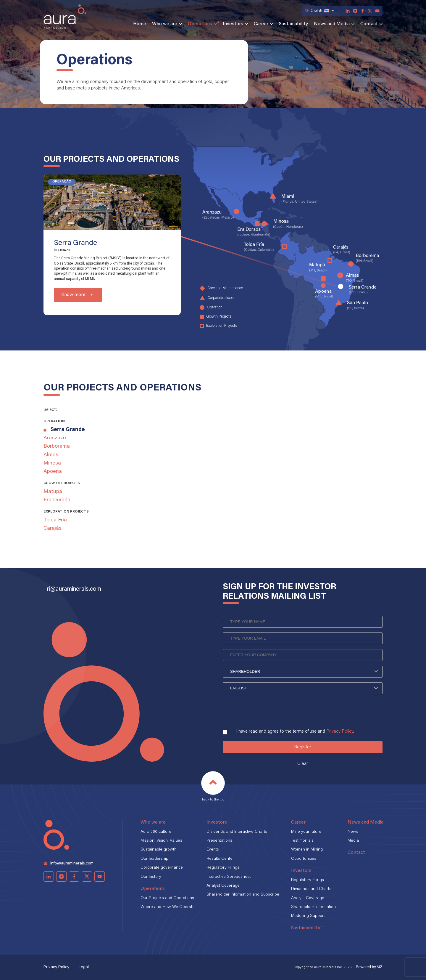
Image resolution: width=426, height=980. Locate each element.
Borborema (57, 446)
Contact (369, 24)
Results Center (220, 859)
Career (261, 24)
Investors (233, 24)
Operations (200, 24)
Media (353, 841)
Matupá (53, 492)
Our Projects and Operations (167, 898)
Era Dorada (57, 500)
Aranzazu (55, 438)
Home (140, 24)
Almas (51, 455)
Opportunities (304, 859)
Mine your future (306, 832)
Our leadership (154, 859)
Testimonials (302, 841)
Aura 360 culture (156, 832)
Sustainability (293, 24)
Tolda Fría (55, 520)
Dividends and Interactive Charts (237, 832)
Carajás (53, 529)
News (353, 832)
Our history (151, 877)
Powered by (369, 967)
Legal (84, 967)
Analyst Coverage (223, 886)
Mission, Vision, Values (161, 841)
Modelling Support (308, 916)
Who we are (165, 24)
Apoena (53, 472)
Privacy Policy (340, 732)
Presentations (219, 841)
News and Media (332, 24)
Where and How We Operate (168, 907)
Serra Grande (68, 430)
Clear (303, 764)
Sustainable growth (159, 850)
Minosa (52, 463)
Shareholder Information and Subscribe (243, 895)
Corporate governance (162, 868)
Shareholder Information (313, 907)
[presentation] (268, 709)
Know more (73, 295)
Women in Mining (307, 850)
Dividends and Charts (311, 889)
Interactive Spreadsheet (229, 877)
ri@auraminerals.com (74, 589)
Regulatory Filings (223, 868)
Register (303, 747)
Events (213, 850)
